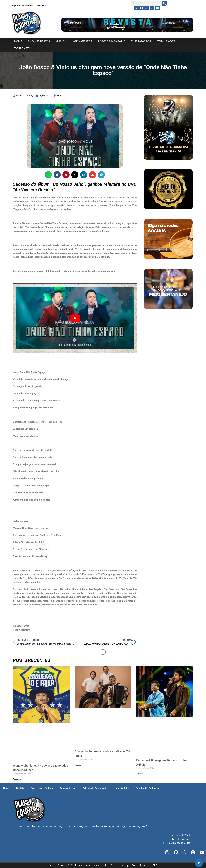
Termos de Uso (68, 788)
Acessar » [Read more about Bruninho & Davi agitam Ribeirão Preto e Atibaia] (140, 774)
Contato (20, 788)
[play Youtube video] (75, 318)
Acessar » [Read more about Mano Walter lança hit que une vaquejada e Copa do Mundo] (17, 779)
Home (6, 788)
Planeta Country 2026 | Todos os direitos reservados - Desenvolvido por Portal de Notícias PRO (103, 865)
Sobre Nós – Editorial (42, 788)
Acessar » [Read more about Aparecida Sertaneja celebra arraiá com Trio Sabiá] (79, 765)
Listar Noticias (121, 788)
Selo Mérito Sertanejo (147, 788)
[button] (48, 175)
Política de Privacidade (95, 788)
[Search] (164, 3)
